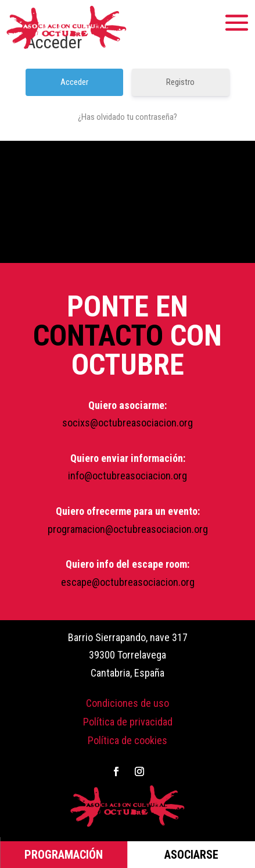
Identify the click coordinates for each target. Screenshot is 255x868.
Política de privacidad (128, 722)
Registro (180, 82)
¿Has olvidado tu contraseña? (127, 117)
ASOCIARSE (191, 855)
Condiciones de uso (127, 703)
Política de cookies (127, 740)
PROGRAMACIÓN (64, 855)
